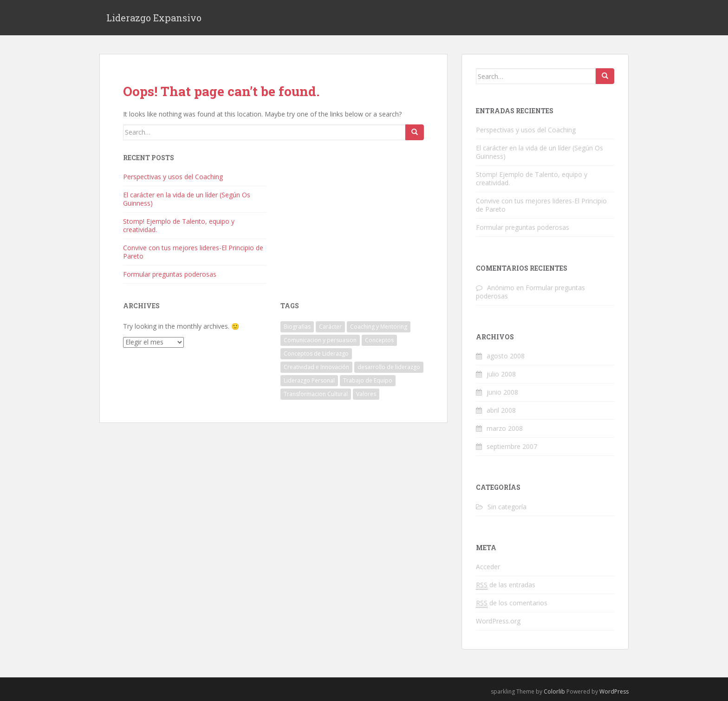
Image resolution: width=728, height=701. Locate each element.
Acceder (488, 567)
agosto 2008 (506, 356)
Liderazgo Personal (309, 380)
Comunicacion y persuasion (320, 340)
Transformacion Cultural (316, 394)
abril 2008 (501, 410)
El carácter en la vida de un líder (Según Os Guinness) (187, 199)
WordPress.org (498, 621)
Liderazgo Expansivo (154, 18)
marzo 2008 (505, 428)
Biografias (297, 327)
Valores (366, 394)
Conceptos (379, 340)
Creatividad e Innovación (316, 367)
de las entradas (506, 585)
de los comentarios (512, 603)
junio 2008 (502, 392)
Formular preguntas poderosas (170, 274)
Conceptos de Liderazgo (316, 354)
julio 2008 (501, 374)
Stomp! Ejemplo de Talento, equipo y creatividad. (179, 225)
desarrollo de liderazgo (389, 367)
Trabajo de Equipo (368, 380)
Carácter (330, 327)
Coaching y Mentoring (379, 327)
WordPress (614, 691)
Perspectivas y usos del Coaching (173, 177)
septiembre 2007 (512, 446)
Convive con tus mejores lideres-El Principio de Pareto (193, 252)
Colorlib (554, 691)
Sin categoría (507, 507)
